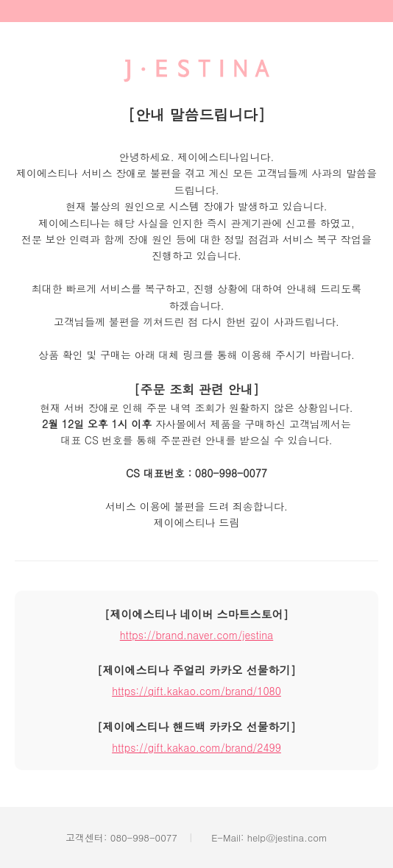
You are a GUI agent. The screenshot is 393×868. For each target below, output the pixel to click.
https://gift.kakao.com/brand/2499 (196, 747)
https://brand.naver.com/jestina (197, 635)
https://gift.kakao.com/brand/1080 (196, 691)
